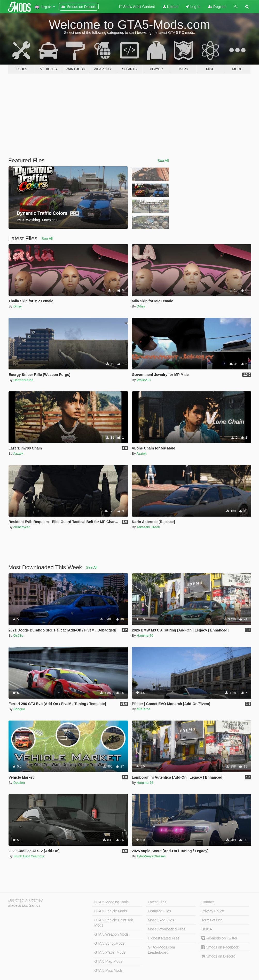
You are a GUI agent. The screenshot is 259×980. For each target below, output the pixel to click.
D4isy (18, 306)
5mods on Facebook (220, 947)
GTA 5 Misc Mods (108, 970)
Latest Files (157, 902)
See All (163, 161)
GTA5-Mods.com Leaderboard (162, 950)
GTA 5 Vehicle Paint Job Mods (114, 923)
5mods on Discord (218, 956)
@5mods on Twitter (219, 938)
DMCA (207, 929)
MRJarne (143, 709)
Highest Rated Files (164, 938)
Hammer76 (145, 635)
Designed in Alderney (25, 900)
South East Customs (29, 856)
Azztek (18, 453)
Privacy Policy (213, 911)
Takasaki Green (148, 527)
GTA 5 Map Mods (108, 961)
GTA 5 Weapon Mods (111, 934)
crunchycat (22, 527)
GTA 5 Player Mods (110, 952)
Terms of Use (212, 920)
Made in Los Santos (24, 905)
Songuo (19, 709)
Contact (208, 902)
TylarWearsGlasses (151, 856)
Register (217, 7)
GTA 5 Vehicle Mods (111, 911)
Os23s (18, 635)
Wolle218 (144, 380)
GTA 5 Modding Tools (111, 902)
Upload (171, 7)
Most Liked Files (161, 920)
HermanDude (23, 380)
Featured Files (159, 911)
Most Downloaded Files (167, 929)
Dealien (19, 783)
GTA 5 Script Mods (109, 943)
